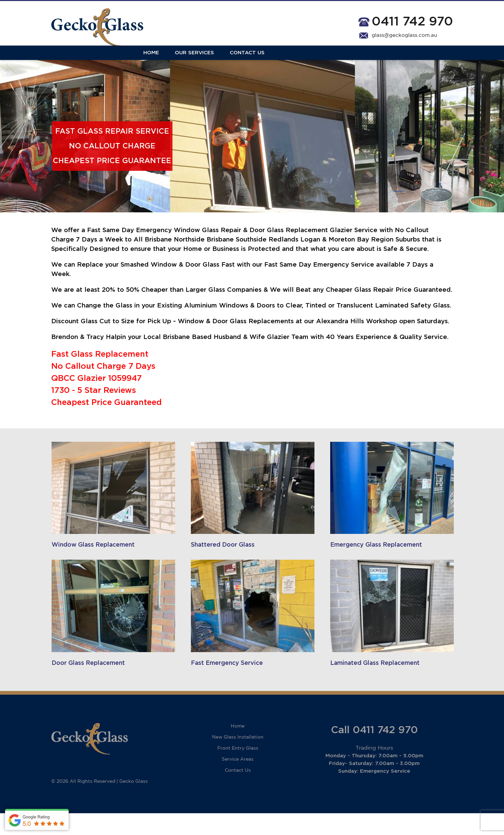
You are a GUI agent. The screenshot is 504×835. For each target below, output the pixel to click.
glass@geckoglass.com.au (404, 35)
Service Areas (238, 781)
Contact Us (155, 61)
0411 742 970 (412, 22)
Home (59, 61)
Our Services (102, 61)
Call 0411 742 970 (374, 752)
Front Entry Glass (238, 770)
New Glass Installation (238, 759)
